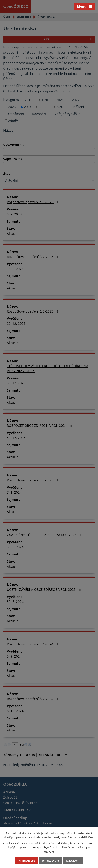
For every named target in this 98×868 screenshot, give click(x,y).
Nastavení (73, 861)
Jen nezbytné (51, 861)
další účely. (88, 837)
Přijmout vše (27, 861)
